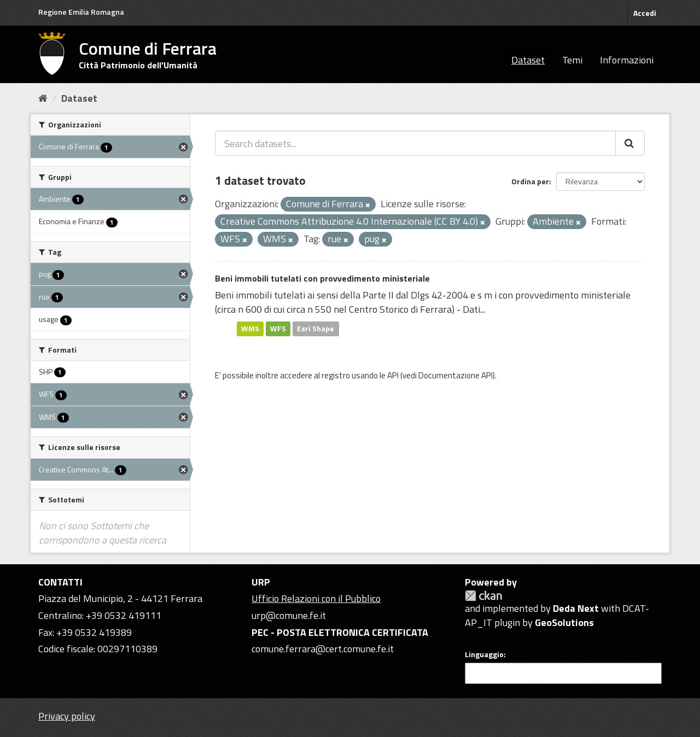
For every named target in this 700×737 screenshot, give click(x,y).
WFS (278, 329)
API (393, 375)
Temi (572, 60)
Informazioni (627, 60)
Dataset (528, 60)
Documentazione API (456, 375)
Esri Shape (316, 329)
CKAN (483, 596)
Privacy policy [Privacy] (67, 716)
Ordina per (530, 181)
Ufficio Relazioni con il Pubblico (316, 598)
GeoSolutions (564, 622)
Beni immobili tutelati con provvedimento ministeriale (322, 278)
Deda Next (576, 608)
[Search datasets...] (415, 143)
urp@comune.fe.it (289, 615)
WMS (250, 329)
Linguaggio (484, 654)
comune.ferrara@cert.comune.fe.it (323, 649)
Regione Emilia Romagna (81, 12)
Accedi (645, 13)
